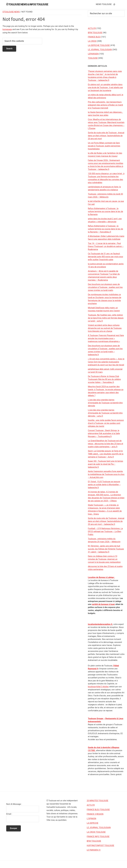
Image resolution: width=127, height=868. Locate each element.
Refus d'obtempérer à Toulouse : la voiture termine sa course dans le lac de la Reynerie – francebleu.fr (105, 229)
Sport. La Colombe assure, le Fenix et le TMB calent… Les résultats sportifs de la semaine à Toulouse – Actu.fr (106, 454)
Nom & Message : (14, 804)
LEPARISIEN (93, 54)
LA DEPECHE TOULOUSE (99, 45)
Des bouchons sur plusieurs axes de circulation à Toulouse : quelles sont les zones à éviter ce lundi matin (105, 287)
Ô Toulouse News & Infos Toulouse (27, 4)
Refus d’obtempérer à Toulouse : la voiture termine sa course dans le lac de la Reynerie (105, 211)
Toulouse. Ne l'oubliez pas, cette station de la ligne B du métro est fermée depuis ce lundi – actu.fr (106, 318)
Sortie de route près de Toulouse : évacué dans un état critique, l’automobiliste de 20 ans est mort (106, 136)
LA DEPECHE (93, 823)
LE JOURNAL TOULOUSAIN (100, 50)
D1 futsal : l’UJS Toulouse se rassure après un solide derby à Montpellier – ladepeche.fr (104, 485)
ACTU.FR (92, 28)
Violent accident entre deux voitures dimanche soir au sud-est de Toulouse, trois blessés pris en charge (105, 328)
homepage (7, 29)
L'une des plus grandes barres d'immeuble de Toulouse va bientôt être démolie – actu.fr (105, 413)
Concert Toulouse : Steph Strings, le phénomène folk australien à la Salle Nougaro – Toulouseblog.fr (104, 433)
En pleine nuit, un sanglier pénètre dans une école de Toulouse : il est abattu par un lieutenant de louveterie (105, 87)
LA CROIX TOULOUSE (96, 832)
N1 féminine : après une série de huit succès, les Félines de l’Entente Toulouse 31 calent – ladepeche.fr (106, 549)
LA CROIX (92, 41)
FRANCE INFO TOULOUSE (98, 837)
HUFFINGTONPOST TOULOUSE (100, 845)
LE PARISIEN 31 (94, 850)
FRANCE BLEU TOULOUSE (98, 810)
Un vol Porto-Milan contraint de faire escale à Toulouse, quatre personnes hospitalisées (104, 146)
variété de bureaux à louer (103, 604)
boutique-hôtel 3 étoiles (98, 687)
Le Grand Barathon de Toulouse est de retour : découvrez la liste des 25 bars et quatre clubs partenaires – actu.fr (105, 444)
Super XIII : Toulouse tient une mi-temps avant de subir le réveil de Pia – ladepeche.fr (105, 464)
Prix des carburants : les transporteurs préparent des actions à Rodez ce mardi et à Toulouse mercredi (105, 105)
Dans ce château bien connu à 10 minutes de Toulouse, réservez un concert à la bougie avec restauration (104, 559)
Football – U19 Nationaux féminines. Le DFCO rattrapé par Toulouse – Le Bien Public (105, 531)
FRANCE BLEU (94, 37)
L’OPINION (91, 819)
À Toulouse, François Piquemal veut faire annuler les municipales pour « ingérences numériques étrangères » (106, 338)
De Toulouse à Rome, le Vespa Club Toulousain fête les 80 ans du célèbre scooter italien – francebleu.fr (104, 379)
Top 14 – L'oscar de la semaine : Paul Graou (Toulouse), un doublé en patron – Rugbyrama (106, 246)
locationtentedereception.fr (100, 624)
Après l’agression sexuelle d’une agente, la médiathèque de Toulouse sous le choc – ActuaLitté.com (106, 474)
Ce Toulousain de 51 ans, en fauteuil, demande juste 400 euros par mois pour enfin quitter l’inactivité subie (106, 257)
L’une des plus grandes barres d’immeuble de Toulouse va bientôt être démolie (105, 403)
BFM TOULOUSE (95, 33)
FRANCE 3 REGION (95, 814)
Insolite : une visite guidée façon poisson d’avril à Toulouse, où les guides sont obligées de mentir (106, 423)
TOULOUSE (93, 58)
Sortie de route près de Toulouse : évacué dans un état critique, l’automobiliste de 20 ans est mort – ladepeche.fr (106, 521)
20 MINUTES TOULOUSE (98, 801)
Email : (9, 814)
